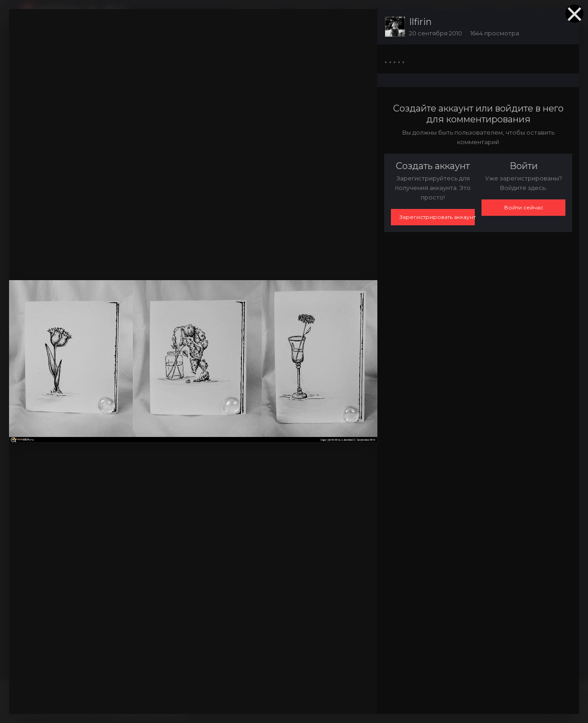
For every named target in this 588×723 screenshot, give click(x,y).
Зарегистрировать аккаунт (437, 217)
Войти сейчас (524, 207)
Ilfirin (420, 22)
